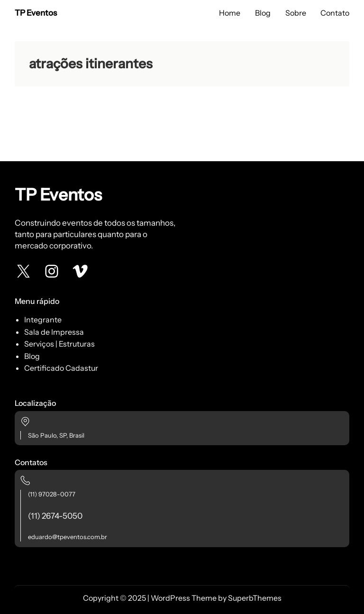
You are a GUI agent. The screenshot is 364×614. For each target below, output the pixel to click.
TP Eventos (36, 13)
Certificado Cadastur (61, 368)
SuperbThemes (255, 598)
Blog (32, 356)
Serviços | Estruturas (59, 344)
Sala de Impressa (54, 332)
